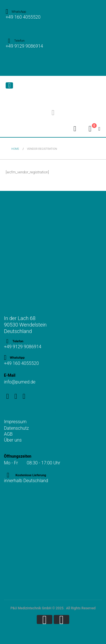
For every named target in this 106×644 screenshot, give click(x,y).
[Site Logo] (34, 90)
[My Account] (75, 129)
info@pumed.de (20, 382)
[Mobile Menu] (9, 85)
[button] (53, 113)
